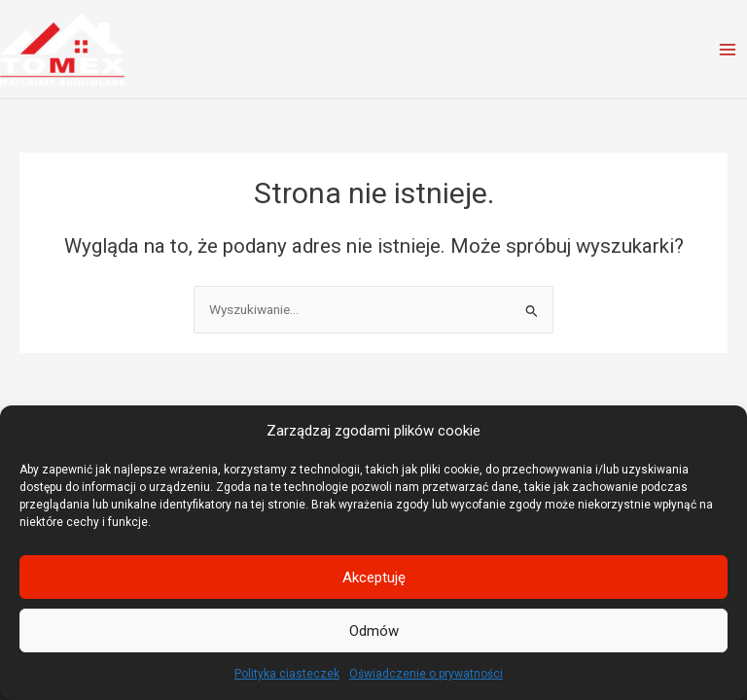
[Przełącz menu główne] (728, 49)
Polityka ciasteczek (287, 674)
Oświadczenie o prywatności (426, 674)
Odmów (374, 631)
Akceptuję (374, 577)
